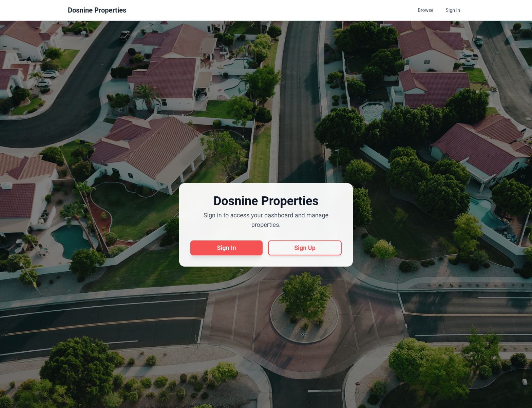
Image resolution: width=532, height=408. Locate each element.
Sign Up (305, 248)
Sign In (453, 10)
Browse (425, 10)
